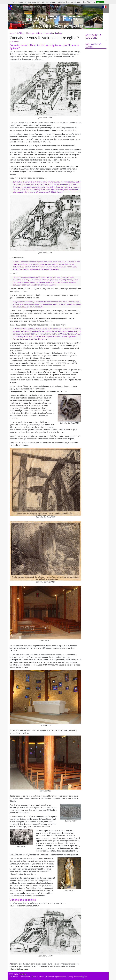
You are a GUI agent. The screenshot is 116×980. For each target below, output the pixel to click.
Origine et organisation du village (49, 33)
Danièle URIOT (15, 41)
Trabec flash (33, 7)
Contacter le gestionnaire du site (59, 977)
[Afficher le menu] (10, 8)
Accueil (12, 33)
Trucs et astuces (38, 977)
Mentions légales (80, 977)
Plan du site (13, 977)
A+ (63, 7)
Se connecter (25, 977)
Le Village (21, 33)
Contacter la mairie (93, 45)
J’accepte (100, 2)
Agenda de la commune (93, 36)
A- (67, 7)
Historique (30, 33)
